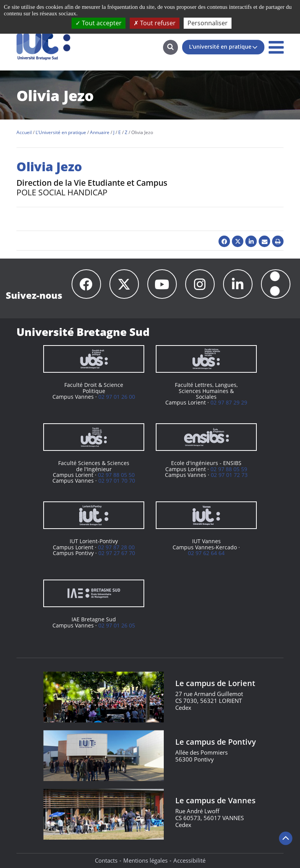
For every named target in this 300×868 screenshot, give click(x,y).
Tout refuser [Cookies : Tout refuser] (155, 23)
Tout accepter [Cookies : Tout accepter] (99, 23)
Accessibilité (189, 860)
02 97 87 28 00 (116, 547)
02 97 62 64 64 (206, 553)
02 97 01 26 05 (117, 625)
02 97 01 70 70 (117, 481)
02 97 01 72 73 (229, 475)
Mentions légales (145, 860)
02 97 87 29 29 (229, 402)
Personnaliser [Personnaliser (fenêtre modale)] (208, 23)
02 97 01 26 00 (117, 397)
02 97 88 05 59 (229, 469)
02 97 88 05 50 (116, 475)
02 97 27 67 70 (117, 553)
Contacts (106, 860)
